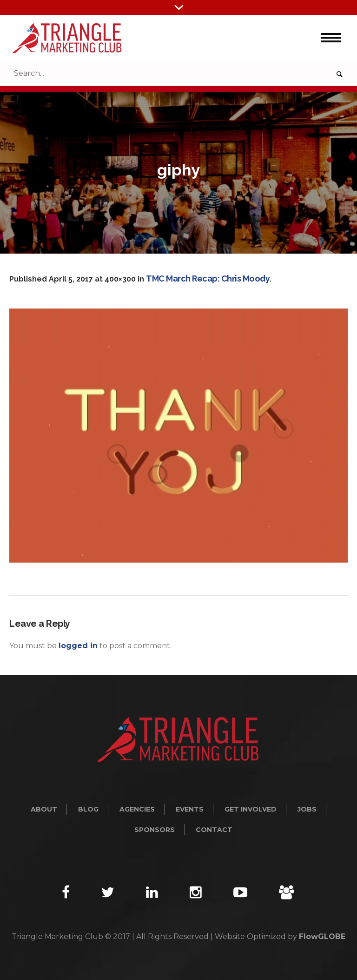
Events (190, 809)
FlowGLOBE (322, 936)
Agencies (137, 809)
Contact (214, 830)
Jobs (307, 809)
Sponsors (155, 830)
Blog (88, 809)
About (44, 809)
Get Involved (251, 809)
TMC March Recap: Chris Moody (208, 279)
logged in (78, 646)
